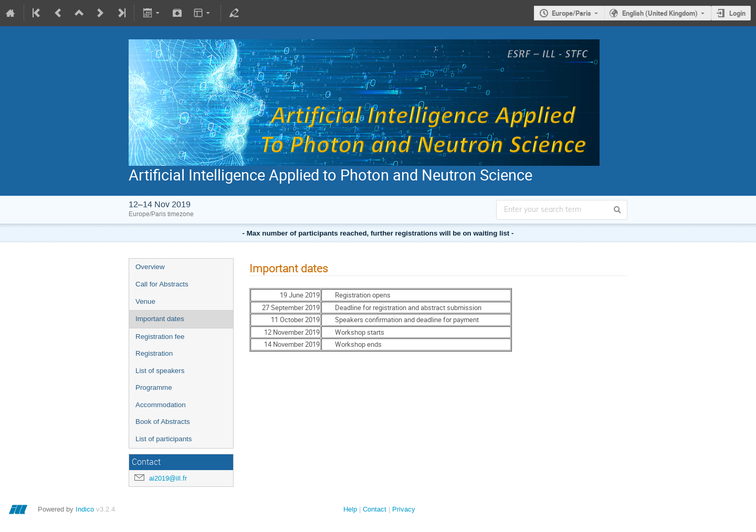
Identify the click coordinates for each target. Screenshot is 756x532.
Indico (85, 509)
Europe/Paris (571, 13)
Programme (154, 387)
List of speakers (160, 371)
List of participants (164, 439)
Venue (145, 301)
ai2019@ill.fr (168, 478)
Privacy (404, 509)
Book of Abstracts (163, 422)
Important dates (160, 319)
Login (737, 13)
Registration (154, 353)
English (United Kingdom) (660, 13)
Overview (150, 267)
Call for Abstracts (162, 284)
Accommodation (161, 405)
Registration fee (160, 337)
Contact (375, 509)
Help (350, 509)
